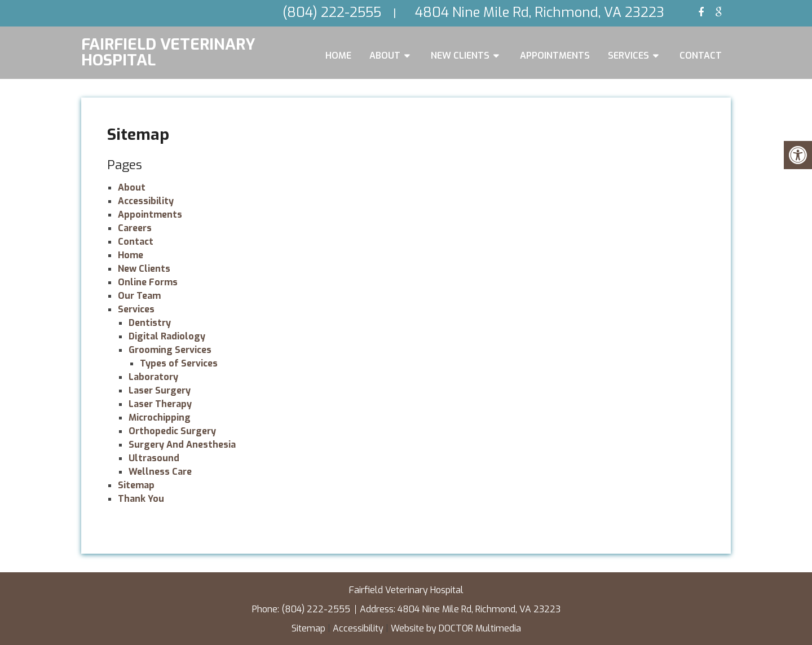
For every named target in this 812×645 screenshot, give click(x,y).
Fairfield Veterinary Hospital (168, 51)
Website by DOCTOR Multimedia (456, 628)
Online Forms (148, 282)
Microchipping (160, 418)
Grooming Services (170, 350)
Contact (701, 56)
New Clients (460, 56)
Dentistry (150, 323)
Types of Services (179, 363)
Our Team (139, 296)
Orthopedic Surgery (172, 431)
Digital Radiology (167, 336)
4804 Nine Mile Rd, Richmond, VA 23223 (479, 609)
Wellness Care (160, 472)
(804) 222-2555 (317, 609)
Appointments (555, 56)
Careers (135, 228)
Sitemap (136, 485)
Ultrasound (154, 458)
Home (338, 56)
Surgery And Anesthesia (182, 445)
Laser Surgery (160, 390)
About (385, 56)
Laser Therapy (160, 404)
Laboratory (153, 377)
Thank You (141, 499)
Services (628, 56)
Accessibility (146, 201)
